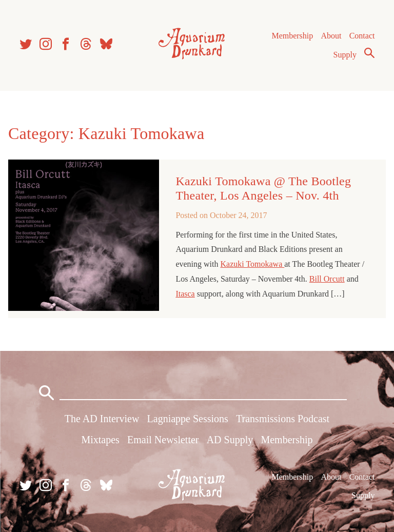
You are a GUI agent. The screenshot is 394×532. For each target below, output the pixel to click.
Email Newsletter (163, 440)
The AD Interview (102, 419)
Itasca (185, 294)
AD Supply (230, 440)
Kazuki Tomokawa (252, 264)
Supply (345, 55)
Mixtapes (100, 440)
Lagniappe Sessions (188, 419)
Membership (292, 36)
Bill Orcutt (327, 279)
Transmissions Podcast (283, 419)
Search (369, 53)
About (331, 36)
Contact (362, 36)
